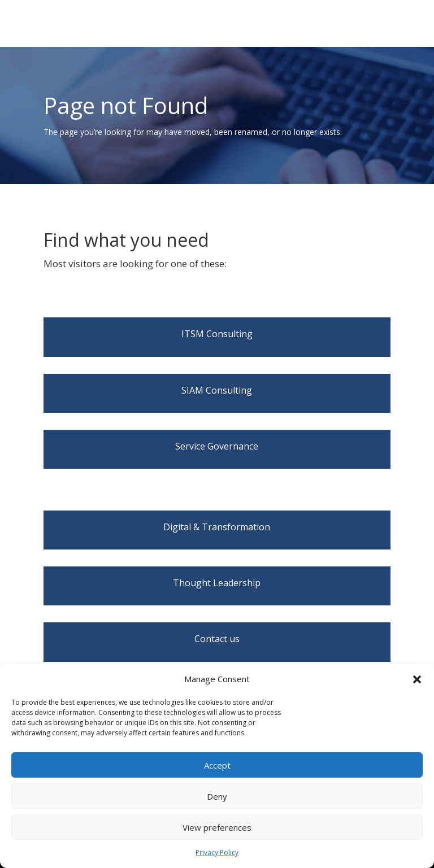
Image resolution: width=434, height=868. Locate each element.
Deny (217, 796)
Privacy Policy (217, 852)
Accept (217, 765)
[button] (417, 679)
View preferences (217, 827)
